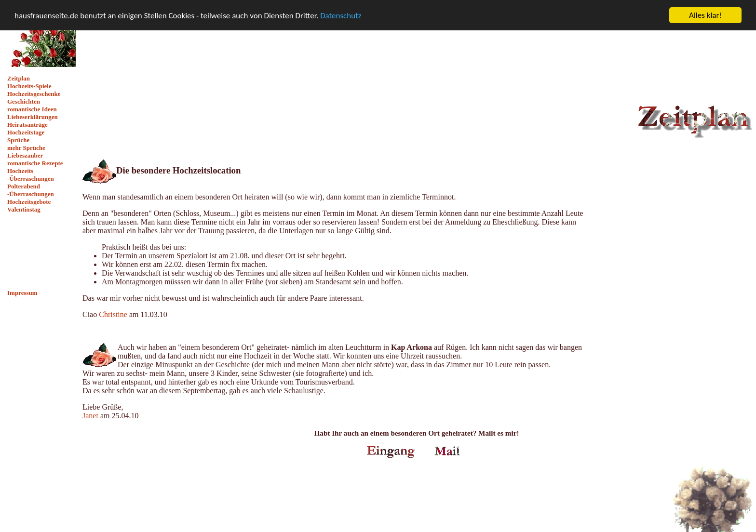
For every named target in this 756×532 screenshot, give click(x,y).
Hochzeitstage (26, 132)
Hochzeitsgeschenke (34, 94)
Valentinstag (24, 209)
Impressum (22, 293)
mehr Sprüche (26, 148)
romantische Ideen (32, 109)
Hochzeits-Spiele (29, 86)
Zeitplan (19, 78)
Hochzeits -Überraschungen (31, 175)
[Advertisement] (41, 251)
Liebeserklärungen (33, 117)
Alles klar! (705, 15)
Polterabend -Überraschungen (31, 190)
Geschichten (24, 101)
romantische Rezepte (35, 163)
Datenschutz (341, 15)
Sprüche (18, 140)
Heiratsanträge (27, 125)
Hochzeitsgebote (29, 202)
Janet (90, 416)
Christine (113, 314)
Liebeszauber (25, 155)
